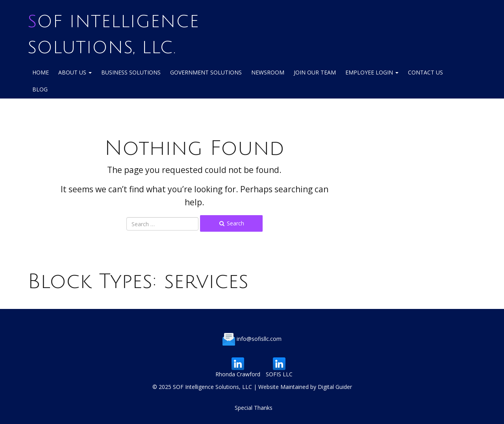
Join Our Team (315, 72)
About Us (75, 72)
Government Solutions (206, 72)
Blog (40, 89)
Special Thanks (254, 408)
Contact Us (425, 72)
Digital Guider (335, 387)
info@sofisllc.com (259, 339)
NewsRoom (268, 72)
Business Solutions (131, 72)
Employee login (372, 72)
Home (41, 72)
